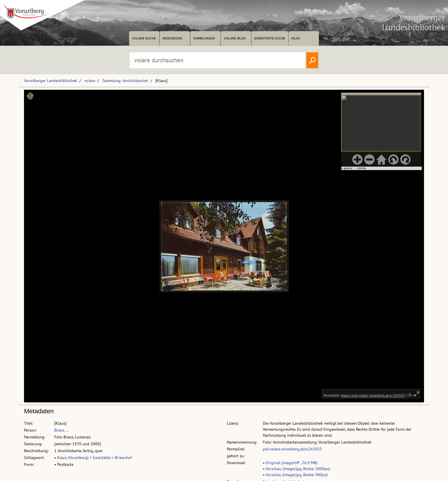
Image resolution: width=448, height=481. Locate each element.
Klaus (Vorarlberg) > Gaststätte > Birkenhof (94, 458)
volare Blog (235, 38)
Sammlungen (204, 38)
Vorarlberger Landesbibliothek (51, 81)
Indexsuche (172, 38)
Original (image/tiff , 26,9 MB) (292, 463)
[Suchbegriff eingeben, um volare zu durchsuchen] (217, 60)
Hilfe (296, 38)
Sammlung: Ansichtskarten (125, 81)
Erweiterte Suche (270, 38)
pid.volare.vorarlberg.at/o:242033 (292, 449)
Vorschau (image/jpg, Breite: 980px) (297, 475)
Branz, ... (62, 430)
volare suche (144, 38)
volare (90, 81)
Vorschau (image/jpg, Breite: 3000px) (298, 469)
